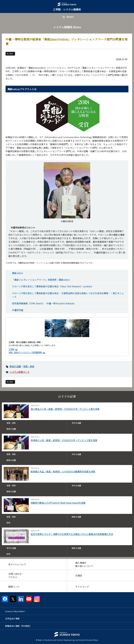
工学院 (11, 349)
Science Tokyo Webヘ (15, 611)
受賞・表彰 (29, 366)
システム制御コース (20, 372)
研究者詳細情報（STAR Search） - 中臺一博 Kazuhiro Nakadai (43, 303)
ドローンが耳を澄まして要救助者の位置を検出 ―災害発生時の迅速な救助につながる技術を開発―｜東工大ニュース (68, 295)
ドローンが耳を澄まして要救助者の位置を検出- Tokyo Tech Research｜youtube (52, 286)
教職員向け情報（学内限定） (18, 626)
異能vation (18, 273)
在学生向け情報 (12, 618)
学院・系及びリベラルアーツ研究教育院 (25, 352)
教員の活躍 (15, 366)
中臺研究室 (18, 310)
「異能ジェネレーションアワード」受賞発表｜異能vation (41, 280)
